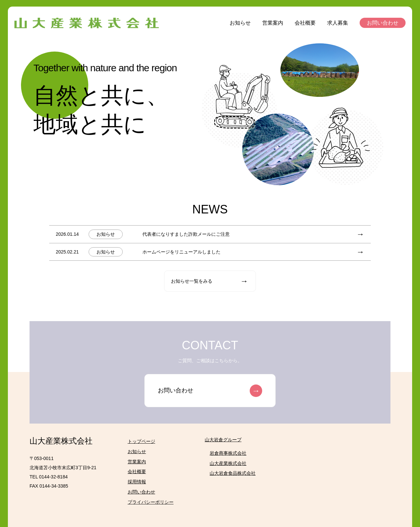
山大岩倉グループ (223, 440)
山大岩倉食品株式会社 (233, 473)
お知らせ (240, 23)
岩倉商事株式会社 (228, 453)
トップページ (141, 441)
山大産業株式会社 (61, 441)
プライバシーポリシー (151, 502)
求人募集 (338, 23)
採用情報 (137, 482)
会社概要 (305, 23)
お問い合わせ (383, 23)
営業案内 (273, 23)
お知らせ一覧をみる (211, 281)
